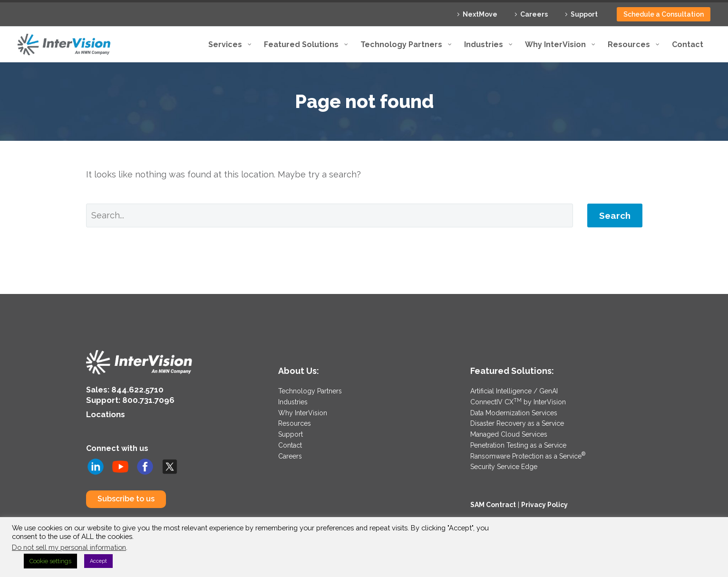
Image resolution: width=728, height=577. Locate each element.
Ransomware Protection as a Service (528, 454)
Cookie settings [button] (50, 561)
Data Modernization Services (514, 412)
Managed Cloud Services (509, 433)
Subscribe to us (126, 497)
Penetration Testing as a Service (518, 443)
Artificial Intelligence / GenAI (514, 391)
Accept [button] (98, 561)
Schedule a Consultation (664, 14)
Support (584, 14)
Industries (293, 401)
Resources (295, 422)
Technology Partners (310, 391)
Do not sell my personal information (69, 547)
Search (615, 215)
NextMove (480, 14)
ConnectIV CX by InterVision (518, 401)
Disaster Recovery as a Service (517, 422)
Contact (290, 443)
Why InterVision (303, 412)
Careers (534, 14)
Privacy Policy (544, 502)
